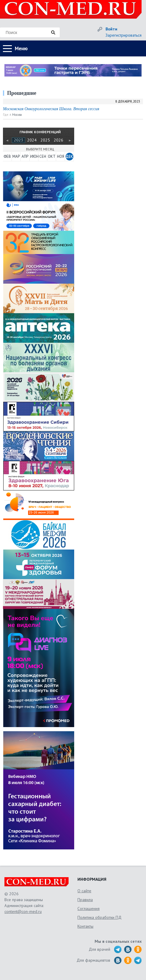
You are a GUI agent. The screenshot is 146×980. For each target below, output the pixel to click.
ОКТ (52, 156)
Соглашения (89, 909)
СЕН (43, 156)
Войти (111, 29)
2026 (59, 140)
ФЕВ (7, 156)
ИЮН (34, 156)
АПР (25, 156)
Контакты (85, 926)
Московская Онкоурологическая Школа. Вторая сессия (51, 109)
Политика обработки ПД (99, 917)
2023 (19, 140)
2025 (45, 140)
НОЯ (61, 156)
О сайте (84, 891)
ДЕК (69, 156)
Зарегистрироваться (124, 35)
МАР (16, 156)
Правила (85, 900)
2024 (32, 140)
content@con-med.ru (23, 911)
